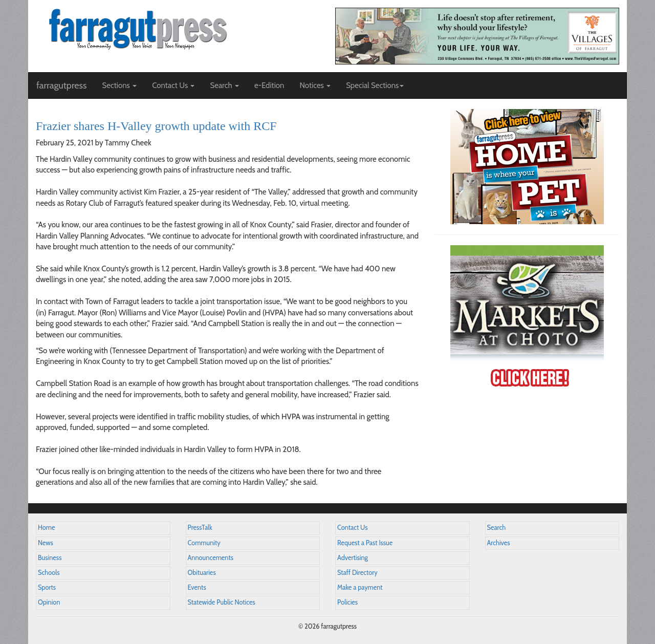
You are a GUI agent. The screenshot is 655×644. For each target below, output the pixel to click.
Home (47, 528)
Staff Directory (357, 573)
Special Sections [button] (375, 85)
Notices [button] (315, 85)
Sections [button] (119, 85)
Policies (347, 602)
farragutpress (61, 85)
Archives (499, 543)
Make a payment (360, 587)
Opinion (49, 602)
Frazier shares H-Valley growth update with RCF (156, 126)
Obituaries (202, 573)
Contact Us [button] (173, 85)
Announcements (211, 558)
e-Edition (269, 85)
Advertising (353, 558)
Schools (49, 573)
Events (197, 587)
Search (497, 528)
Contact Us (352, 528)
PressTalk (200, 528)
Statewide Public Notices (222, 602)
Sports (47, 587)
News (46, 543)
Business (50, 558)
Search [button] (224, 85)
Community (204, 543)
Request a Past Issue (365, 543)
